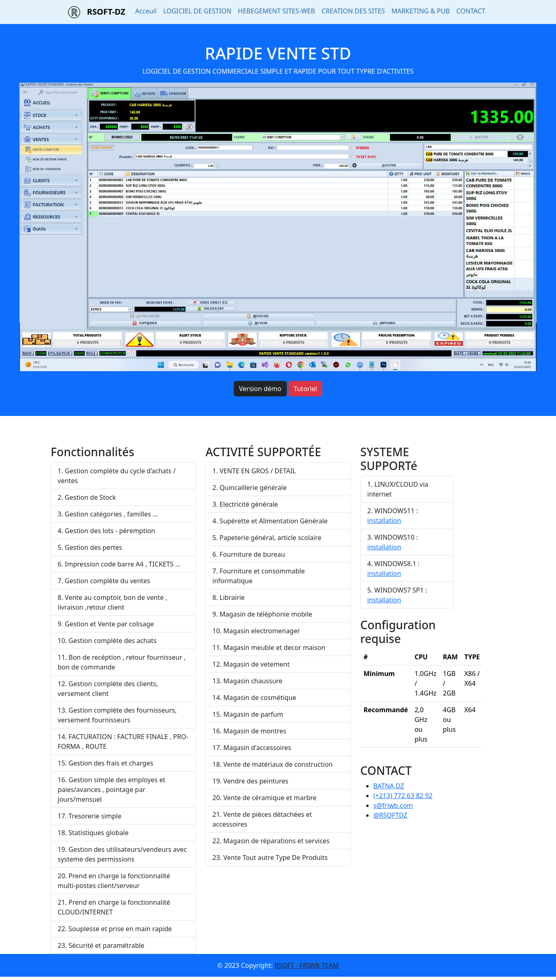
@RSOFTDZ (391, 815)
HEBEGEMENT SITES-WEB (276, 11)
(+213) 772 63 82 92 (403, 796)
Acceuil (146, 11)
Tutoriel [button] (305, 389)
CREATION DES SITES (353, 11)
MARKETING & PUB (421, 11)
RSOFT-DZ (106, 12)
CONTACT (471, 11)
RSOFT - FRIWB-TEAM (307, 965)
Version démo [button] (260, 389)
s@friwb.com (393, 805)
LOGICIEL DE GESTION (197, 11)
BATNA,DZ (389, 786)
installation (384, 521)
